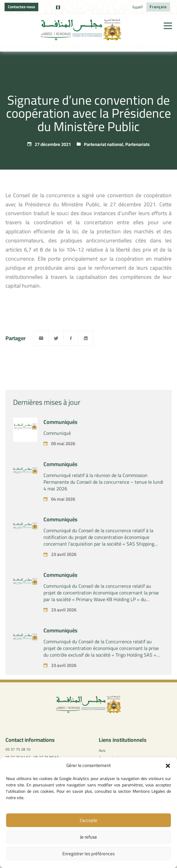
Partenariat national (104, 144)
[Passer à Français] (158, 7)
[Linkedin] (86, 338)
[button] (168, 766)
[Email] (41, 338)
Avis (102, 750)
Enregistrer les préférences (88, 854)
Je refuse (88, 837)
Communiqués (61, 437)
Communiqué (57, 448)
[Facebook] (71, 338)
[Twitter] (56, 338)
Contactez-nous (21, 7)
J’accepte (88, 820)
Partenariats (137, 144)
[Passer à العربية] (138, 7)
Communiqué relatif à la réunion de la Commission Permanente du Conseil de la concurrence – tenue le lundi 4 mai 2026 (103, 497)
